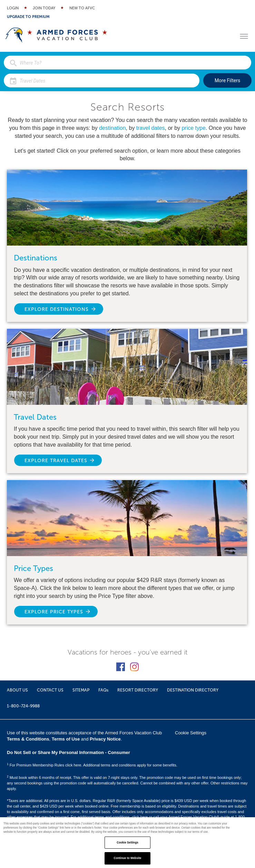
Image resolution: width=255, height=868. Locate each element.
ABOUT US (17, 690)
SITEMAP (81, 690)
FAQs (103, 690)
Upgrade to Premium (28, 17)
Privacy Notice (105, 739)
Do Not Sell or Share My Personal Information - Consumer (68, 752)
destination (112, 128)
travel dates (151, 128)
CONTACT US (50, 690)
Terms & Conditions (28, 739)
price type (193, 128)
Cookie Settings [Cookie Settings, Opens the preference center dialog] (127, 843)
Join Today (44, 8)
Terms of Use (66, 739)
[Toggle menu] (244, 36)
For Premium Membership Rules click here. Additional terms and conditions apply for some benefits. (92, 765)
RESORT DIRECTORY (138, 690)
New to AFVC (82, 8)
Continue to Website (128, 858)
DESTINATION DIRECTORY (193, 690)
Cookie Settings (191, 733)
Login (13, 8)
